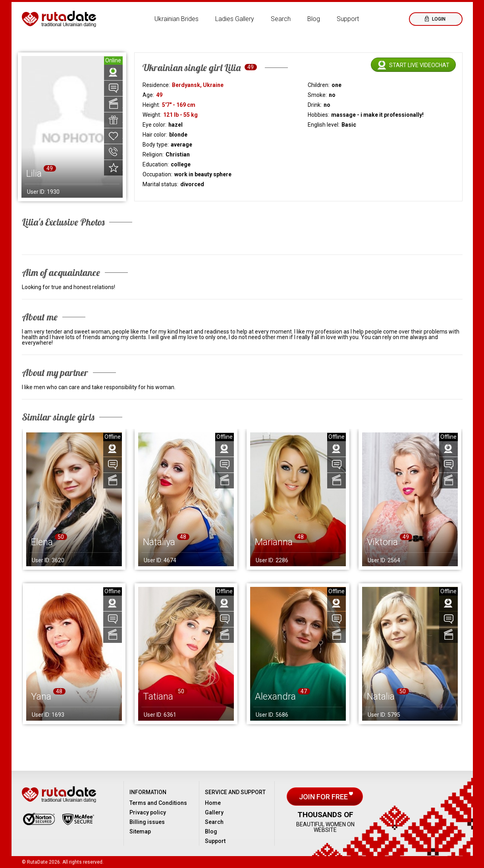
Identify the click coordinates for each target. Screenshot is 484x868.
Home (213, 803)
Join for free (324, 797)
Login (438, 19)
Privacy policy (148, 812)
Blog (314, 19)
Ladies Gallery (235, 19)
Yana (41, 696)
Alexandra (275, 696)
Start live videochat (419, 65)
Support (348, 19)
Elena (42, 542)
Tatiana (158, 696)
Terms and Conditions (158, 803)
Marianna (274, 542)
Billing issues (147, 822)
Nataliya (159, 542)
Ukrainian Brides (176, 19)
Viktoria (382, 542)
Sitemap (140, 831)
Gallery (214, 812)
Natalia (381, 696)
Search (281, 19)
